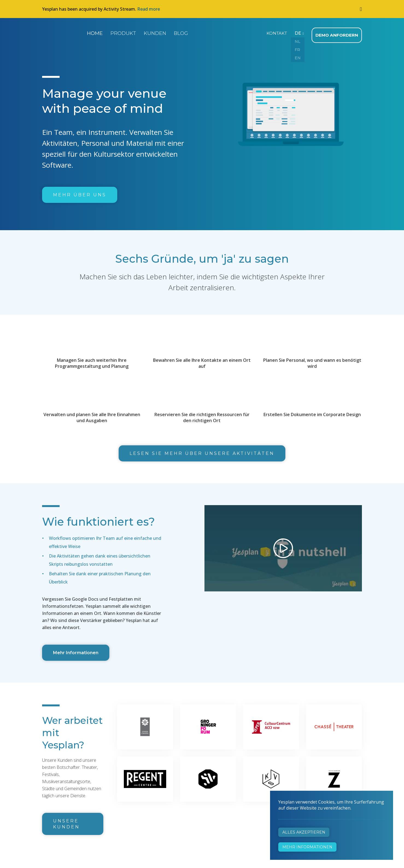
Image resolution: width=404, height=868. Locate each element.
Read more (149, 9)
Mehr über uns (80, 192)
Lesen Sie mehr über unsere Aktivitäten (202, 451)
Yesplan (63, 32)
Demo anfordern (338, 33)
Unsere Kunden (66, 821)
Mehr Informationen (76, 650)
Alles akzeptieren (304, 832)
